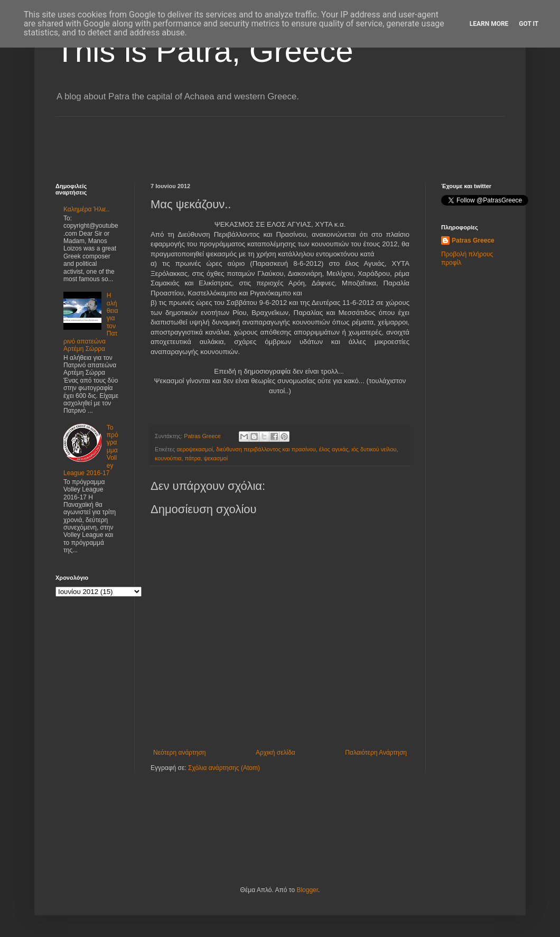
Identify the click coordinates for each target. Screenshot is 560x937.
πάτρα (193, 458)
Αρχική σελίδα (276, 753)
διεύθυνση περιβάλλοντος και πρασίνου (266, 449)
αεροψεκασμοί (195, 449)
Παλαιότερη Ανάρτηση (376, 753)
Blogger (307, 890)
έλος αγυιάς (334, 449)
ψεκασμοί (216, 458)
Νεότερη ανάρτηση (179, 753)
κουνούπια (168, 458)
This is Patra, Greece (204, 51)
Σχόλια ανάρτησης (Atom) (224, 768)
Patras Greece (473, 240)
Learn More (489, 24)
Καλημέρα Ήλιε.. (87, 209)
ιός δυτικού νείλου (374, 449)
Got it (529, 24)
